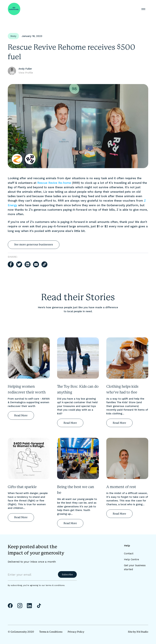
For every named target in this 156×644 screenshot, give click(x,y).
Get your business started (135, 567)
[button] (143, 9)
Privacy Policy (76, 632)
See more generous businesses (34, 245)
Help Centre (131, 559)
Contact (129, 554)
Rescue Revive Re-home (54, 183)
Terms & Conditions (51, 632)
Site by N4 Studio (138, 632)
